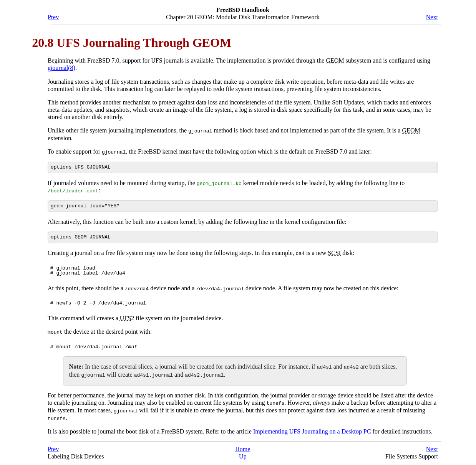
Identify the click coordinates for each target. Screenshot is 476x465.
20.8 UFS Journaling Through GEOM (132, 43)
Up (243, 455)
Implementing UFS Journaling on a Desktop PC (312, 430)
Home (243, 448)
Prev (53, 17)
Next (432, 17)
